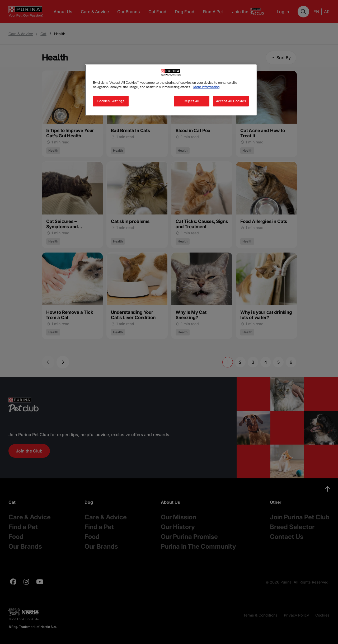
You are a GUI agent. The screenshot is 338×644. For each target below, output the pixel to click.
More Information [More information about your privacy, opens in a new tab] (206, 87)
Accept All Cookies (231, 101)
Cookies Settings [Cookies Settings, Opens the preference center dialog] (111, 101)
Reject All (192, 101)
